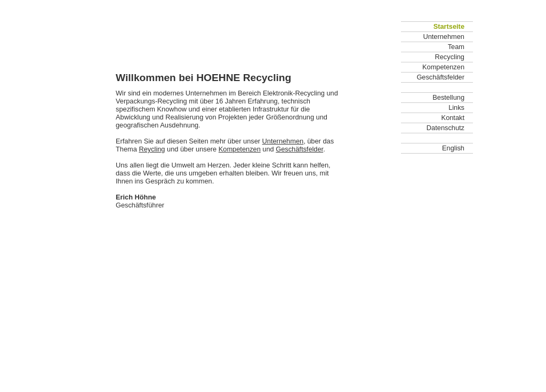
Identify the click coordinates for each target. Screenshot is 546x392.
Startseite (449, 26)
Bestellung (448, 97)
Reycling (152, 149)
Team (456, 47)
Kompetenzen (240, 149)
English (453, 148)
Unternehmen (283, 141)
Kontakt (453, 118)
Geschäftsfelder (299, 149)
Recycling (450, 57)
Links (456, 107)
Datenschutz (445, 128)
